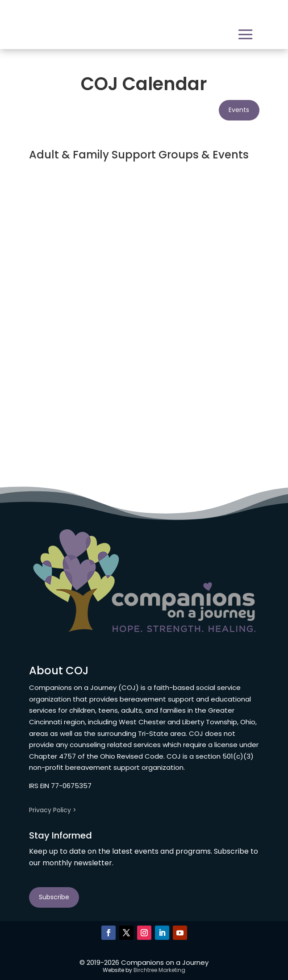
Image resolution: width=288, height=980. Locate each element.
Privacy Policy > (53, 810)
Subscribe (54, 897)
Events (239, 110)
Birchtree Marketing (159, 970)
